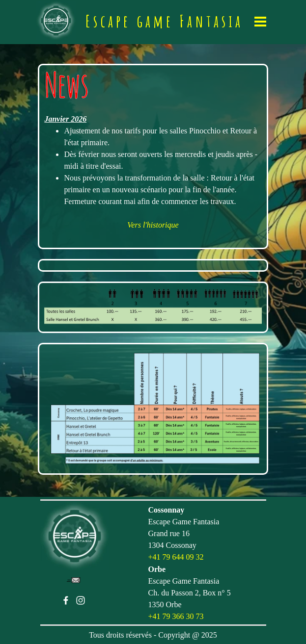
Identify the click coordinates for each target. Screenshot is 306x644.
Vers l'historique (153, 225)
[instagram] (81, 600)
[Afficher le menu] (261, 21)
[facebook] (66, 600)
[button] (73, 580)
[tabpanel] (153, 156)
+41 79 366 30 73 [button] (176, 616)
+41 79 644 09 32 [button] (176, 557)
